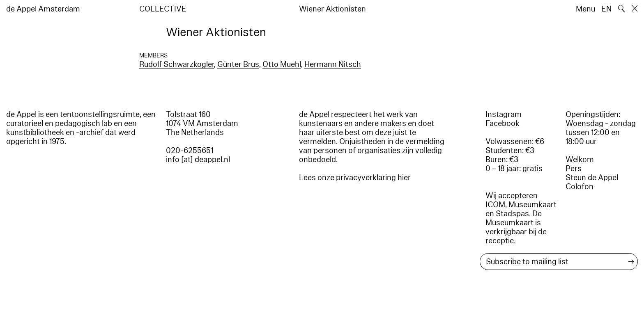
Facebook (503, 123)
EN (606, 9)
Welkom (580, 160)
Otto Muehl (282, 64)
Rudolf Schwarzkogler (177, 64)
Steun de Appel (592, 178)
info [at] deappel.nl (198, 160)
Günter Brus (238, 64)
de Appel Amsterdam (43, 9)
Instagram (504, 114)
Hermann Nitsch (333, 64)
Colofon (580, 187)
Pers (574, 169)
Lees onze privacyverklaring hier (355, 178)
